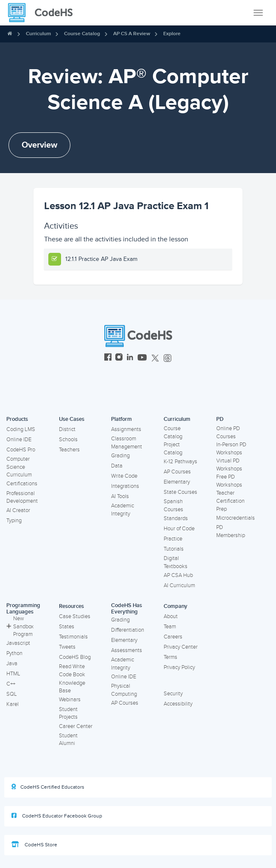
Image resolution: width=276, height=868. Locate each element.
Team (170, 627)
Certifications (22, 484)
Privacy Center (181, 647)
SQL (12, 694)
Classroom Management (127, 443)
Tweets (67, 647)
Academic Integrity (123, 510)
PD (220, 419)
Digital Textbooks (176, 562)
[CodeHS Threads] (167, 358)
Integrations (125, 486)
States (67, 627)
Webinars (70, 700)
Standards (176, 518)
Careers (173, 637)
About (171, 616)
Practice (173, 539)
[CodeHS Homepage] (44, 13)
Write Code (124, 476)
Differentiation (128, 630)
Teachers (69, 450)
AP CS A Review (132, 34)
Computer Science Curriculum (19, 467)
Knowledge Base (72, 687)
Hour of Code (179, 529)
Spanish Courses (173, 505)
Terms (170, 657)
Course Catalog (82, 34)
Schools (68, 440)
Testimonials (73, 637)
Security (173, 694)
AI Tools (120, 496)
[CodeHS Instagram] (119, 358)
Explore (172, 34)
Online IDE (19, 440)
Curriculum (38, 34)
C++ (11, 684)
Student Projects (68, 713)
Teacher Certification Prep (230, 501)
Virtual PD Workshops (229, 465)
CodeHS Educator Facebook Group (57, 816)
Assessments (127, 650)
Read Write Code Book (72, 671)
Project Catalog (173, 449)
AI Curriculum (179, 585)
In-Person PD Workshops (231, 449)
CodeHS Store (34, 845)
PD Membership (231, 531)
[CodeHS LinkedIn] (130, 358)
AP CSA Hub (178, 575)
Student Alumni (68, 740)
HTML (13, 674)
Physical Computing (124, 690)
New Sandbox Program (20, 626)
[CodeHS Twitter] (155, 358)
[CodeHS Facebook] (108, 358)
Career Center (76, 726)
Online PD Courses (228, 433)
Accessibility (178, 704)
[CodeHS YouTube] (142, 358)
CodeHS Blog (75, 657)
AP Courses (177, 472)
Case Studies (75, 616)
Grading (120, 456)
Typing (14, 521)
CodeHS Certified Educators (48, 787)
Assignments (126, 429)
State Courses (180, 492)
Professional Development (22, 497)
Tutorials (174, 549)
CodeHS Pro (21, 450)
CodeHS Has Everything (127, 609)
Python (14, 653)
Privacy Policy (179, 667)
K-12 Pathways (180, 462)
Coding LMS (21, 429)
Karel (13, 704)
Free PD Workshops (229, 481)
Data (117, 466)
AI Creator (18, 510)
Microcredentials (236, 518)
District (67, 429)
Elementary (177, 482)
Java (12, 664)
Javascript (18, 643)
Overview (39, 145)
